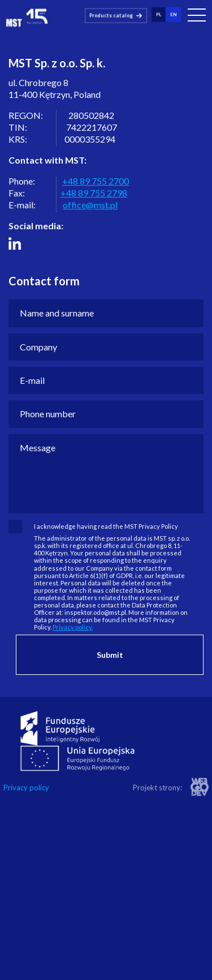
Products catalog (111, 15)
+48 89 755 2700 (96, 181)
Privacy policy (26, 788)
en (173, 14)
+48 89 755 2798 (94, 193)
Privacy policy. (73, 627)
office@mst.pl (90, 205)
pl (159, 14)
